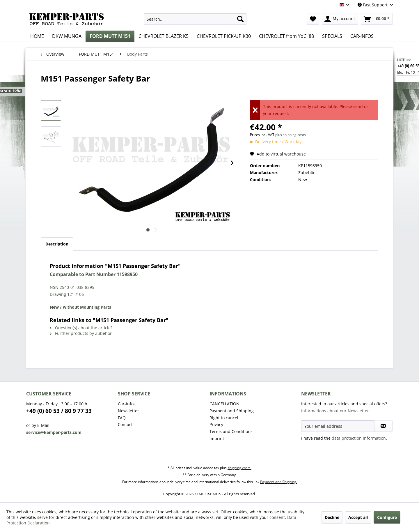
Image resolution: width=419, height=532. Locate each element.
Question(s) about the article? (81, 328)
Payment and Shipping (232, 411)
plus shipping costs (291, 135)
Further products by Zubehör (81, 333)
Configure (387, 517)
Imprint (217, 438)
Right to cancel (224, 418)
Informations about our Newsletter (335, 411)
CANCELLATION (224, 404)
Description (57, 244)
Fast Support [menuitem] (373, 5)
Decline (332, 517)
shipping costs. (239, 468)
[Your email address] (338, 426)
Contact (125, 424)
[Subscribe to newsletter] (383, 426)
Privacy (216, 424)
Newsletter (128, 411)
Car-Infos (127, 404)
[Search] (240, 19)
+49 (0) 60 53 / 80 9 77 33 (59, 411)
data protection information (359, 438)
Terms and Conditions (231, 431)
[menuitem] (195, 19)
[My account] (340, 19)
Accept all (358, 517)
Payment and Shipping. (279, 482)
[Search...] (195, 19)
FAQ (122, 418)
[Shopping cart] (377, 19)
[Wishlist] (313, 19)
